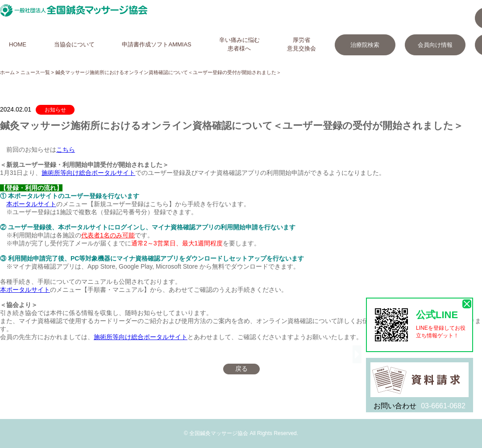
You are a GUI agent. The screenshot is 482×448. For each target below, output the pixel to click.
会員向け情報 (435, 45)
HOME (18, 44)
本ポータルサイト (31, 204)
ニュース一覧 (35, 72)
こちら (66, 149)
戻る (241, 369)
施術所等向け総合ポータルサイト (88, 173)
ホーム (7, 72)
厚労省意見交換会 (301, 44)
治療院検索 (365, 45)
